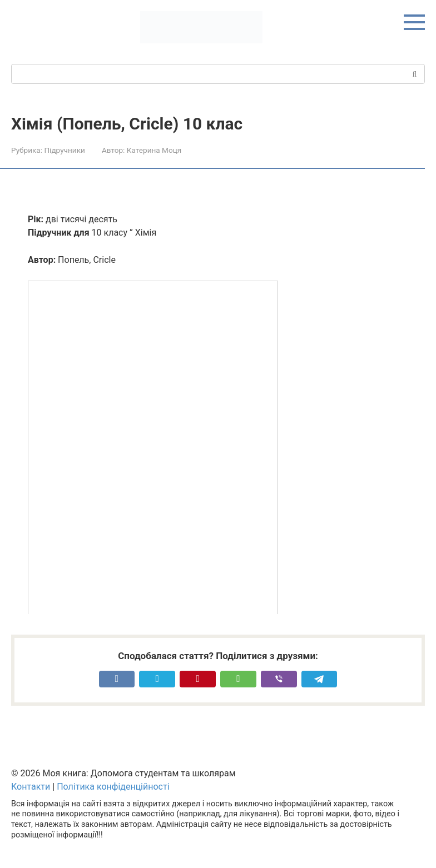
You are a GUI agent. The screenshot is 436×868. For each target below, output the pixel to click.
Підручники (64, 150)
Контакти (31, 787)
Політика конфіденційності (113, 787)
